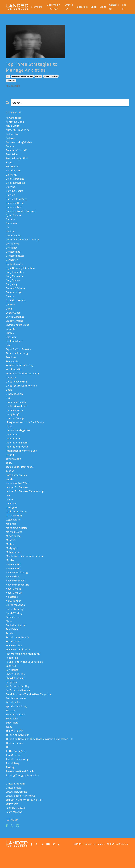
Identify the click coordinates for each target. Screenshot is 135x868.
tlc (7, 763)
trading (10, 784)
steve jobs (12, 734)
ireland (10, 464)
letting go (12, 518)
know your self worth (18, 493)
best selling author (17, 160)
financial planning (17, 360)
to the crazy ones (16, 768)
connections (13, 256)
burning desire (14, 193)
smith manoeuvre (16, 714)
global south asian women (22, 393)
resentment (13, 655)
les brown (12, 514)
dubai (9, 314)
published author (16, 639)
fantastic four (14, 347)
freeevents (12, 368)
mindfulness (11, 81)
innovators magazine (18, 439)
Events (69, 7)
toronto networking (17, 776)
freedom (11, 364)
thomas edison (15, 759)
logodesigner (14, 530)
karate (10, 489)
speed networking (16, 722)
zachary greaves (15, 826)
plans (9, 634)
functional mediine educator (23, 381)
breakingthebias (16, 185)
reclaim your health (18, 651)
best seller (12, 156)
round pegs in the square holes (24, 676)
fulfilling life (14, 376)
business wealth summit (21, 214)
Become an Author (54, 7)
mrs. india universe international (25, 568)
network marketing (17, 584)
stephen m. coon (16, 730)
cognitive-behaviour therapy (22, 77)
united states (14, 805)
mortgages (12, 559)
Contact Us (114, 7)
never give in (13, 601)
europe (10, 339)
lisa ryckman (14, 526)
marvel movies (14, 543)
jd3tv (9, 472)
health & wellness (17, 414)
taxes (9, 743)
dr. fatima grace (15, 306)
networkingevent (16, 593)
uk (7, 797)
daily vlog (12, 289)
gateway (11, 385)
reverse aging (14, 659)
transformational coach (20, 788)
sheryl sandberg (15, 693)
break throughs (15, 181)
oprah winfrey (14, 626)
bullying (11, 189)
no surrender (13, 614)
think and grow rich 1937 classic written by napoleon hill (40, 755)
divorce (10, 302)
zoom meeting (14, 830)
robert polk (12, 672)
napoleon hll (13, 580)
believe (10, 148)
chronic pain (13, 239)
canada (10, 223)
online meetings (15, 618)
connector (12, 264)
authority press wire (18, 131)
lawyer (10, 510)
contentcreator (15, 268)
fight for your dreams (19, 356)
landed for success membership (25, 501)
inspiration (12, 443)
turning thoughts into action (23, 793)
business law (14, 210)
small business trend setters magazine (29, 709)
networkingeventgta (18, 597)
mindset (11, 551)
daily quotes (13, 285)
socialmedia (13, 718)
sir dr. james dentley (18, 705)
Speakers (82, 7)
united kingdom (15, 801)
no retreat (12, 609)
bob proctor (13, 168)
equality (11, 335)
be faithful (12, 135)
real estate (12, 643)
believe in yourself (16, 152)
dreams (10, 310)
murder (10, 572)
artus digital (13, 127)
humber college (15, 426)
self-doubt (12, 684)
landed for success (17, 497)
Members (37, 7)
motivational (13, 564)
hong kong (12, 422)
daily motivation (15, 281)
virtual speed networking (21, 813)
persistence (13, 630)
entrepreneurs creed (18, 331)
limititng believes (16, 522)
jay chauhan (13, 468)
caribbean (12, 227)
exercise (38, 77)
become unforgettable (19, 143)
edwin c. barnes (15, 322)
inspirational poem (17, 451)
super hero (12, 738)
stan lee (11, 726)
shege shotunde (16, 689)
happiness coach (16, 410)
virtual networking (17, 809)
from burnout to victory (20, 372)
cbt (8, 77)
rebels (10, 647)
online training (15, 622)
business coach (15, 206)
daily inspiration (15, 277)
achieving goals (15, 123)
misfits (10, 555)
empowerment (14, 327)
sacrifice (11, 680)
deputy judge (14, 297)
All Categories (14, 118)
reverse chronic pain (18, 664)
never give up (14, 605)
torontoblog (13, 780)
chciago (11, 235)
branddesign (13, 173)
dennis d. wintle (15, 293)
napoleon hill (14, 576)
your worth (12, 822)
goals (9, 397)
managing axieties (51, 77)
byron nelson (14, 218)
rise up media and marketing (23, 668)
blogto (10, 164)
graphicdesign (14, 401)
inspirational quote (17, 455)
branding (11, 177)
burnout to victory (17, 202)
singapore (12, 697)
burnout (11, 198)
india (9, 435)
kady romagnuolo (17, 485)
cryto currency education (21, 272)
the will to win (15, 747)
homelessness (14, 418)
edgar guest (13, 318)
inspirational (13, 447)
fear (8, 351)
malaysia (11, 534)
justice (10, 480)
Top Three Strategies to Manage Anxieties (33, 67)
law (8, 505)
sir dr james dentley (18, 701)
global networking (17, 389)
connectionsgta (15, 260)
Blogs (103, 7)
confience (12, 252)
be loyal (11, 139)
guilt (9, 406)
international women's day (22, 460)
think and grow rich (18, 751)
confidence (12, 247)
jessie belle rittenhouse (20, 476)
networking (13, 589)
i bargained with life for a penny (25, 431)
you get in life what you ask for (24, 818)
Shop (94, 7)
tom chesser (13, 772)
